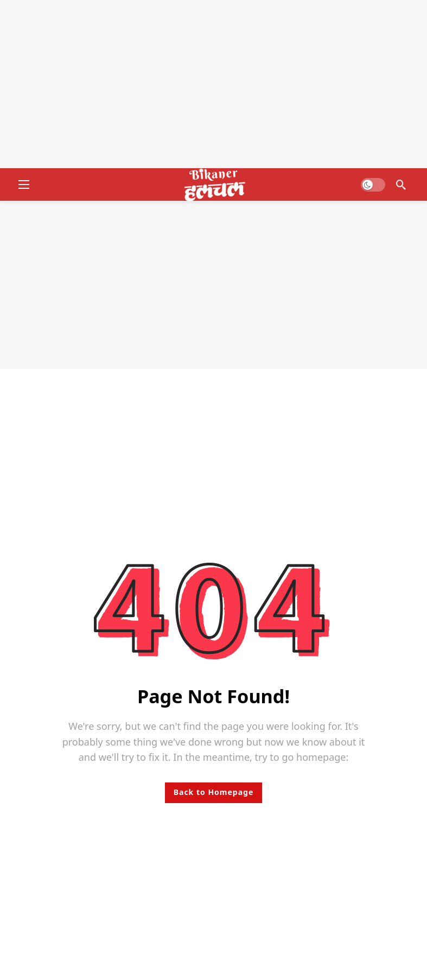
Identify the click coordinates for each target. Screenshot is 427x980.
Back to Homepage (214, 792)
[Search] (401, 184)
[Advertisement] (213, 84)
